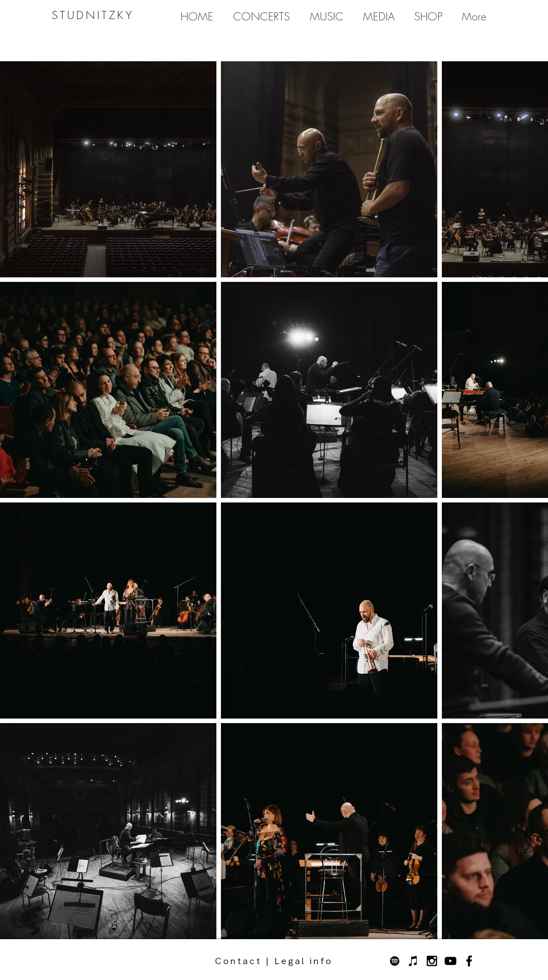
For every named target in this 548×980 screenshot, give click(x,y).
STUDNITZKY (93, 15)
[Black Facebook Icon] (469, 961)
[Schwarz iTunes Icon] (413, 961)
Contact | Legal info (274, 955)
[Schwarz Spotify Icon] (395, 961)
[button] (326, 16)
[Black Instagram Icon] (432, 961)
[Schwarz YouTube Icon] (450, 961)
